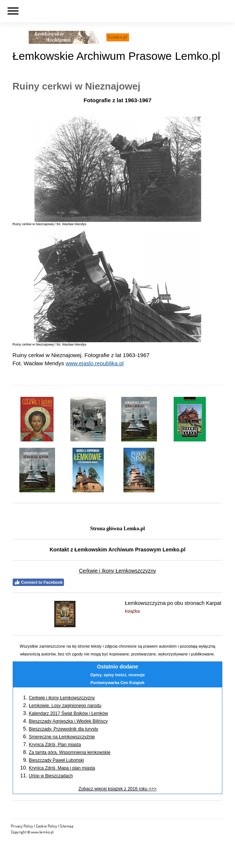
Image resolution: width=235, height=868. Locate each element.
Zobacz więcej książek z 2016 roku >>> (117, 789)
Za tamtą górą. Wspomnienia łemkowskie (70, 752)
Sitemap (67, 826)
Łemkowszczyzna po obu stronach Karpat (173, 603)
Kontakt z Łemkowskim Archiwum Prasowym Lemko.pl (117, 550)
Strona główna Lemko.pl (117, 529)
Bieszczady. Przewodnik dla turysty (64, 729)
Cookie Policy (46, 826)
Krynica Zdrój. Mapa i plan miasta (62, 768)
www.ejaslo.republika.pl (94, 363)
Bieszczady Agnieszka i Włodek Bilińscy (68, 721)
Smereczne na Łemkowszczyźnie (62, 737)
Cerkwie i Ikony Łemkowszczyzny (117, 571)
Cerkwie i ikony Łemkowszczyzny (62, 698)
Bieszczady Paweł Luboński (57, 760)
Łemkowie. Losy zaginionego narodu (65, 706)
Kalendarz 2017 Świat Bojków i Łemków (69, 713)
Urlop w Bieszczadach (51, 776)
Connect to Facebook (38, 582)
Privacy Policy (22, 826)
